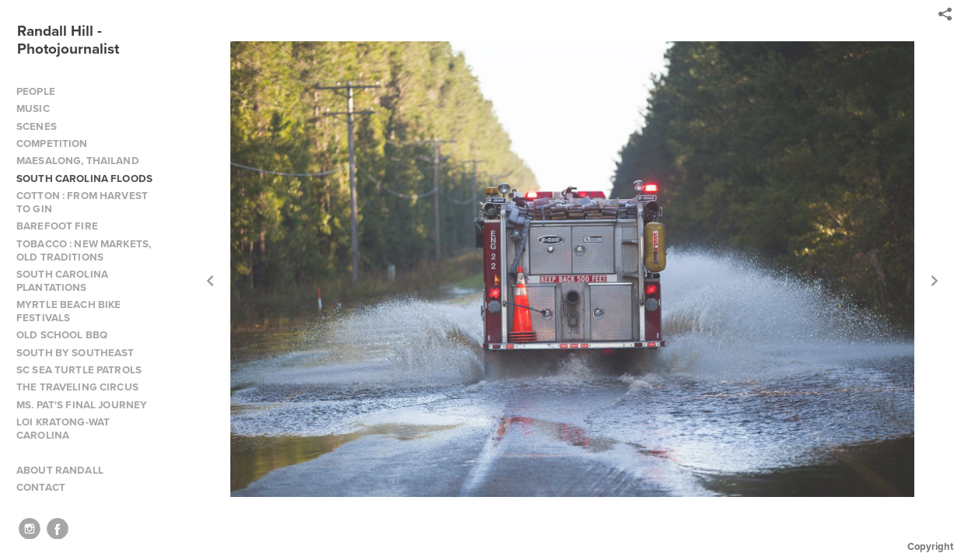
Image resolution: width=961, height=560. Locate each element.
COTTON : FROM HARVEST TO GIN (82, 202)
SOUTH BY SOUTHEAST (75, 353)
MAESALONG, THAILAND (78, 161)
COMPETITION (52, 143)
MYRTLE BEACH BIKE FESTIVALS (68, 311)
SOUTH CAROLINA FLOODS (84, 178)
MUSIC (33, 108)
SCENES (37, 126)
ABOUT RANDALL (60, 470)
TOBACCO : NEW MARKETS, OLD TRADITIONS (84, 250)
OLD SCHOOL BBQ (62, 335)
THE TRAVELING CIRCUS (77, 387)
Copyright (930, 546)
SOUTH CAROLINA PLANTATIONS (62, 281)
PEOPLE (36, 91)
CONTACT (41, 487)
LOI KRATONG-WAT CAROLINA (63, 429)
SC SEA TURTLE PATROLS (79, 370)
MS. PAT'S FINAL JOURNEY (82, 405)
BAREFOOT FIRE (57, 226)
